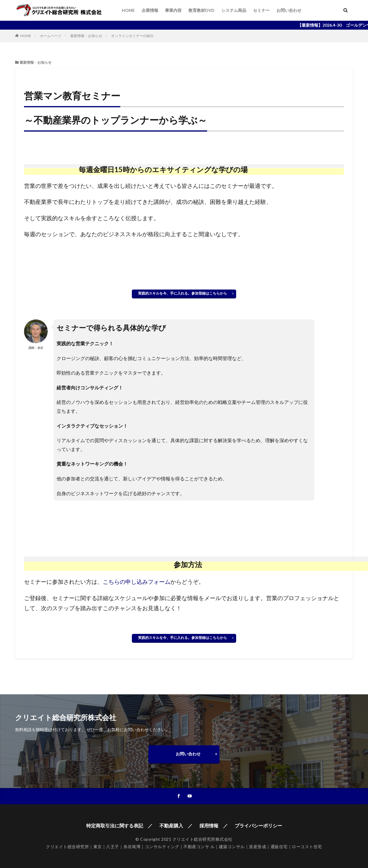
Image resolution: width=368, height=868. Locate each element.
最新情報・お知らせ (86, 36)
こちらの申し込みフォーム (137, 582)
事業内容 (173, 10)
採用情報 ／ (214, 825)
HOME (128, 10)
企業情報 (150, 10)
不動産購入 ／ (176, 825)
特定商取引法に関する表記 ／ (119, 825)
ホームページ (51, 36)
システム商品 (234, 10)
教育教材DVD (201, 10)
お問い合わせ (289, 10)
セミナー (261, 10)
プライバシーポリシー (258, 825)
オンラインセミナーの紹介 (132, 36)
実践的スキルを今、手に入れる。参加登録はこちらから (184, 293)
